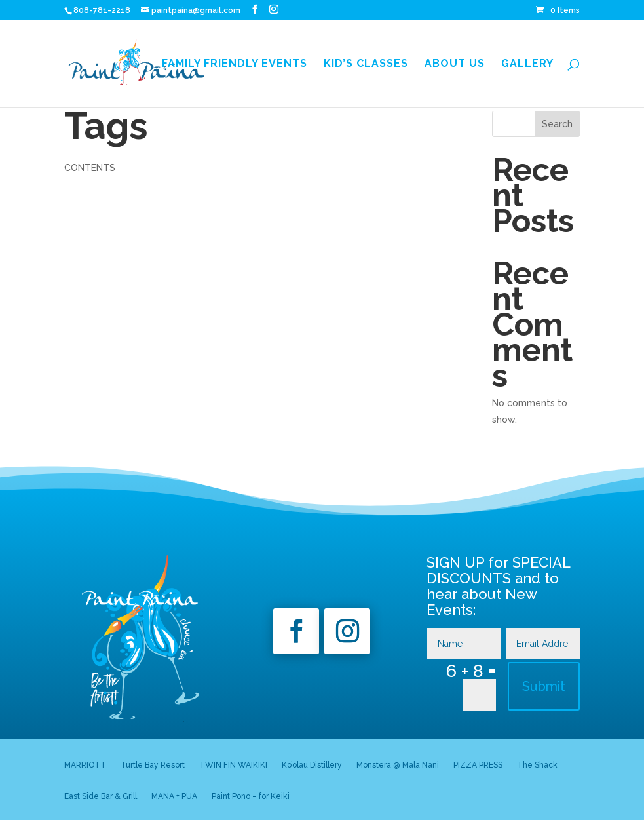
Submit (544, 686)
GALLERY (527, 64)
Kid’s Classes (366, 64)
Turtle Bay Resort (153, 765)
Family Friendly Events (235, 64)
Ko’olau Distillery (312, 765)
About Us (455, 64)
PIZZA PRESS (478, 765)
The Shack (537, 765)
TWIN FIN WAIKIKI (233, 765)
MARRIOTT (85, 765)
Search (557, 124)
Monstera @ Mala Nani (398, 765)
